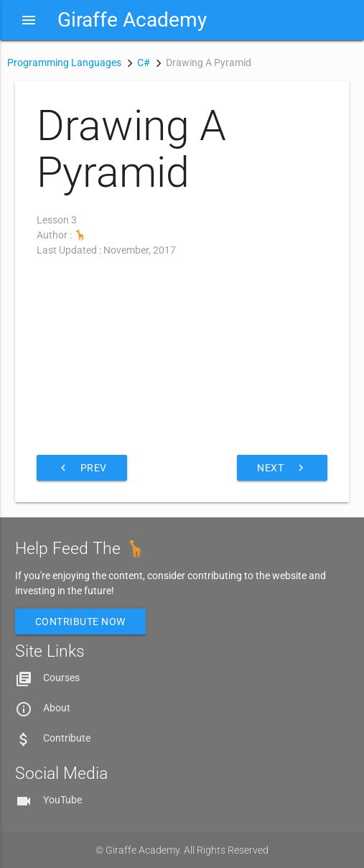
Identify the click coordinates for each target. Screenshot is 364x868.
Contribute (67, 738)
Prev (82, 468)
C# (144, 63)
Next (282, 468)
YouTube (62, 800)
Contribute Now (80, 622)
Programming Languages (64, 63)
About (57, 708)
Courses (61, 678)
